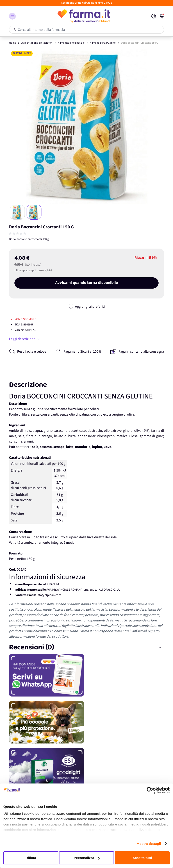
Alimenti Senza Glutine (103, 43)
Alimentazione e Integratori (37, 43)
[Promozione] (86, 675)
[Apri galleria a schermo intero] (86, 127)
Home (13, 43)
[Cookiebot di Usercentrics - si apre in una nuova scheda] (150, 790)
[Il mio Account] (154, 16)
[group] (18, 234)
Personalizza (87, 858)
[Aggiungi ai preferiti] (86, 307)
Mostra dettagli (149, 844)
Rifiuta (31, 858)
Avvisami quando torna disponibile (87, 283)
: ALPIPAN (31, 330)
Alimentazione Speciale (71, 43)
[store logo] (84, 16)
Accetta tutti (142, 858)
